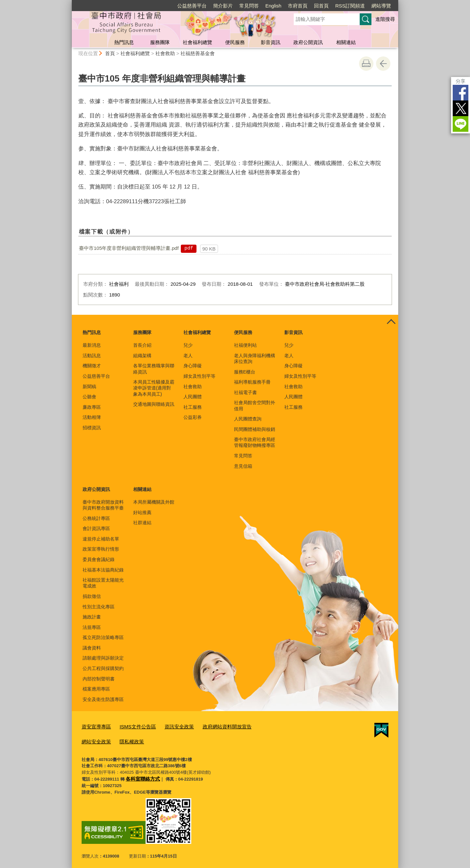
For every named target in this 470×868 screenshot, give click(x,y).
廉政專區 (92, 407)
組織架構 (142, 356)
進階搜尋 (385, 19)
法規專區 (92, 627)
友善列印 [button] (366, 64)
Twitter (461, 108)
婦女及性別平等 (199, 376)
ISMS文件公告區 (131, 726)
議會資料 (92, 648)
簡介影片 (223, 6)
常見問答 (249, 6)
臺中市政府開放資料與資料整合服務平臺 (103, 505)
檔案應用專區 (96, 689)
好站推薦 (142, 512)
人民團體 (193, 397)
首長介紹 (142, 345)
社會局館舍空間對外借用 (255, 405)
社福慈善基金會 (198, 53)
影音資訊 (271, 42)
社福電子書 (245, 392)
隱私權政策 (92, 739)
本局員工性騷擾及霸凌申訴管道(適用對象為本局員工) (154, 388)
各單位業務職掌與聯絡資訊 (154, 369)
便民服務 (235, 42)
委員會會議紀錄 (99, 559)
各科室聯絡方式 (141, 776)
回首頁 (321, 6)
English (273, 6)
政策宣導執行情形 (101, 549)
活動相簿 (92, 417)
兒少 (188, 345)
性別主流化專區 (99, 607)
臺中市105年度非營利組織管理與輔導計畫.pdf (129, 248)
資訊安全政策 (168, 726)
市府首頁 (298, 6)
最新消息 (92, 345)
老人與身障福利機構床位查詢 (255, 358)
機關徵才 (92, 366)
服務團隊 (160, 42)
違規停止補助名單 (101, 539)
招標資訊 (92, 428)
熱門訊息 (124, 42)
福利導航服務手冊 (252, 382)
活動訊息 (92, 356)
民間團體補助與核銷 (255, 429)
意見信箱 (243, 466)
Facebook (461, 93)
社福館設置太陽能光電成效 (103, 583)
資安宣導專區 (94, 726)
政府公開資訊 (308, 42)
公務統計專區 (96, 518)
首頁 (110, 53)
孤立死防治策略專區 (103, 637)
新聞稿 (89, 387)
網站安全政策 (254, 726)
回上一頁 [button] (383, 64)
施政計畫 (92, 617)
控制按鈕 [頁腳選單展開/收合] (391, 322)
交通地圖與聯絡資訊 (154, 404)
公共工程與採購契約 (103, 668)
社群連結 (142, 523)
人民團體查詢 (248, 419)
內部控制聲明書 (99, 679)
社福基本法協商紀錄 (103, 570)
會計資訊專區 (96, 528)
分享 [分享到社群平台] (461, 81)
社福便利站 (245, 345)
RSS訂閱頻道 (350, 6)
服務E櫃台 (245, 372)
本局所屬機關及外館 (154, 502)
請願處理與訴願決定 (103, 658)
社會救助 (165, 53)
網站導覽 (381, 6)
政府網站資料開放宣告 (211, 726)
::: (69, 3)
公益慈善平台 (192, 6)
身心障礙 (193, 366)
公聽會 (89, 397)
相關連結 (346, 42)
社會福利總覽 (197, 42)
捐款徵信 (92, 596)
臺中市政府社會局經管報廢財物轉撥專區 (255, 442)
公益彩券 (193, 417)
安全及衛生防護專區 (103, 699)
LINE (461, 124)
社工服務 (193, 407)
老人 (188, 356)
